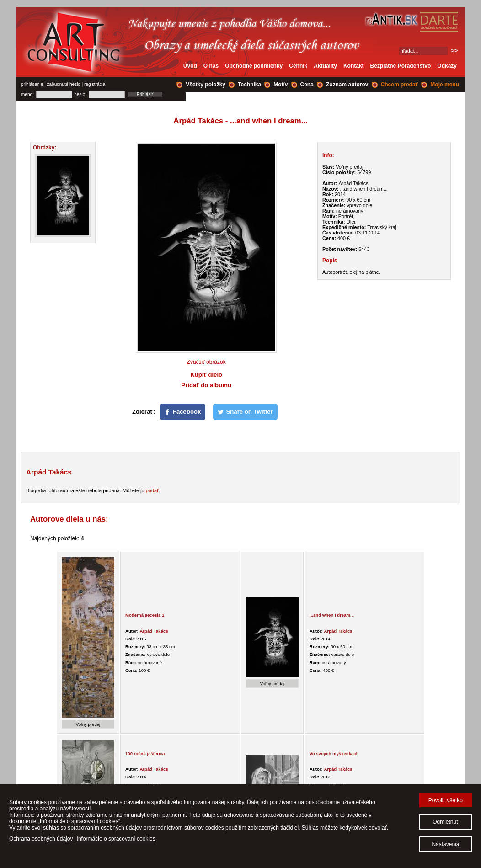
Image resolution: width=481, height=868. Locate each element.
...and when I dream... (332, 615)
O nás (211, 66)
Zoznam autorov (347, 85)
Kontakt (354, 66)
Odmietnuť (446, 822)
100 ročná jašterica (145, 754)
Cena (307, 85)
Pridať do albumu (206, 385)
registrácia (95, 84)
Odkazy (447, 66)
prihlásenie (32, 84)
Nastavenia (445, 844)
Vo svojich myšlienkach (334, 754)
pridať (152, 490)
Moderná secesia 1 (145, 615)
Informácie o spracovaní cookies (116, 839)
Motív (281, 85)
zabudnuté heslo (64, 84)
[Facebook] (183, 412)
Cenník (298, 66)
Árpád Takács (154, 631)
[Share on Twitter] (245, 412)
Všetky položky (206, 85)
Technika (249, 85)
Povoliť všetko (446, 800)
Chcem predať (400, 85)
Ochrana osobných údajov (41, 839)
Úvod (190, 66)
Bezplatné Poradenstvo (401, 66)
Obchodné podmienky (254, 66)
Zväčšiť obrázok (206, 362)
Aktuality (325, 66)
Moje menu (445, 85)
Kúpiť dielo (206, 375)
